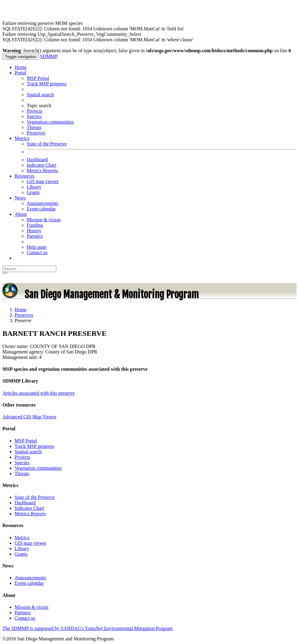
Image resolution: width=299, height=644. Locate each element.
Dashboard (37, 160)
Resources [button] (25, 176)
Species (34, 116)
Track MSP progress (46, 84)
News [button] (20, 198)
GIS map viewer (43, 181)
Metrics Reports (42, 170)
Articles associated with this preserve (39, 393)
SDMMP (49, 56)
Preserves (36, 133)
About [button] (21, 214)
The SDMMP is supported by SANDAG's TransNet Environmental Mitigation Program (88, 628)
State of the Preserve (47, 144)
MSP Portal (38, 78)
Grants (33, 192)
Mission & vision (44, 220)
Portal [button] (20, 73)
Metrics (22, 538)
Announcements (43, 203)
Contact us (37, 252)
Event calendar (41, 209)
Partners (35, 236)
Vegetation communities (50, 122)
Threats (34, 127)
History (34, 231)
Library (34, 187)
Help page (37, 247)
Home (21, 67)
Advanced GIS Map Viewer (29, 417)
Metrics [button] (22, 138)
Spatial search (40, 95)
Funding (35, 225)
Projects (35, 111)
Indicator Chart (41, 165)
